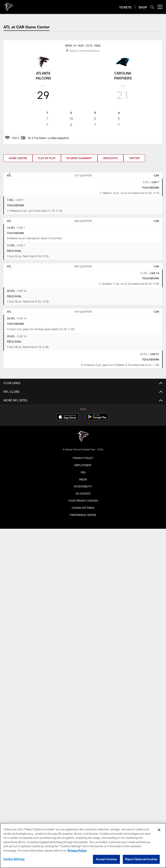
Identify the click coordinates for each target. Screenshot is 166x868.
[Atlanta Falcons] (83, 437)
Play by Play (47, 158)
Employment (83, 465)
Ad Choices (83, 493)
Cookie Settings (83, 508)
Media (83, 479)
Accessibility (83, 486)
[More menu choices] (160, 7)
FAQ (83, 472)
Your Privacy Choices (83, 501)
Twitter (134, 158)
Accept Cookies (106, 859)
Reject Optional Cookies (141, 859)
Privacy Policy (83, 458)
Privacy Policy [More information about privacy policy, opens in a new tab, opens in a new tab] (77, 850)
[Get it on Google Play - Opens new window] (97, 419)
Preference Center (83, 515)
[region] (83, 845)
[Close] (159, 830)
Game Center (18, 158)
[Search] (152, 7)
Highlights (110, 158)
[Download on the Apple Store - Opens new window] (67, 417)
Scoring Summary (79, 158)
